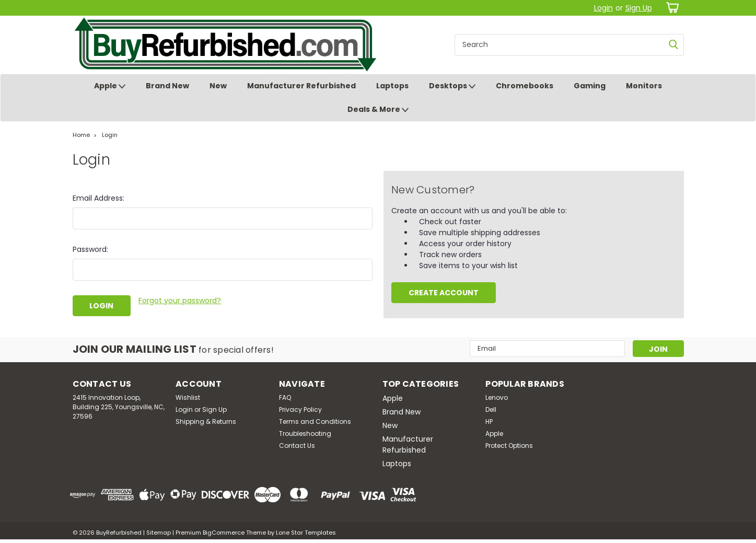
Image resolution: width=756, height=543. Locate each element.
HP (489, 421)
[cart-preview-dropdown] (671, 8)
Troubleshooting (305, 434)
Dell (491, 409)
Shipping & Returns (206, 421)
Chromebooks (525, 86)
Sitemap (159, 533)
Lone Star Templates (306, 533)
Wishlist (188, 397)
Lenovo (497, 397)
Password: (90, 249)
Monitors (644, 86)
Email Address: (98, 198)
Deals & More (378, 110)
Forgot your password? (180, 301)
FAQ (285, 397)
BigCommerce (224, 533)
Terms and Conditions (315, 421)
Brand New (167, 86)
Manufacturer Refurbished (301, 86)
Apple (110, 86)
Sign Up (639, 8)
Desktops (452, 86)
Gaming (590, 86)
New (218, 86)
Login (603, 8)
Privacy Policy (300, 409)
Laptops (392, 86)
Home (81, 135)
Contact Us (297, 446)
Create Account (444, 293)
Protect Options (509, 446)
